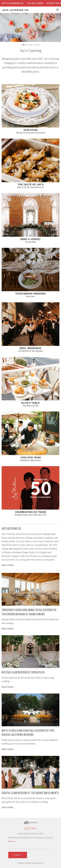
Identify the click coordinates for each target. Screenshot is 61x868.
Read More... (8, 565)
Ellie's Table (36, 3)
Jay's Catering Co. (13, 3)
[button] (58, 10)
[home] (15, 10)
